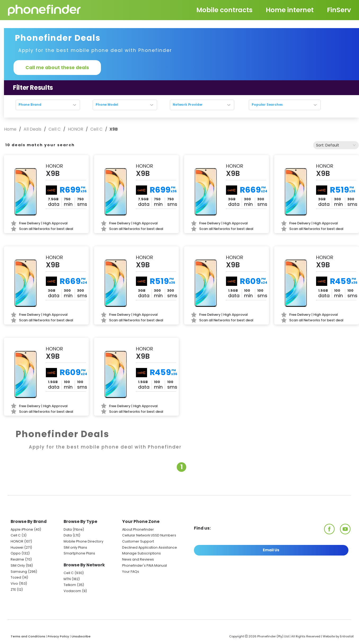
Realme (17, 559)
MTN (67, 579)
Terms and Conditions (28, 636)
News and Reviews (138, 559)
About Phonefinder (138, 529)
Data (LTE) (72, 535)
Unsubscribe (81, 636)
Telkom (70, 585)
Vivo (14, 583)
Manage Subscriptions (141, 553)
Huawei (17, 547)
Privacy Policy (58, 636)
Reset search (182, 115)
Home (11, 129)
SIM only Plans (75, 547)
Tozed (16, 577)
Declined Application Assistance (150, 547)
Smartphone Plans (79, 553)
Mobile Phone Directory (83, 541)
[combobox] (336, 145)
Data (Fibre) (74, 529)
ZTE (13, 590)
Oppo (16, 553)
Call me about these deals (57, 68)
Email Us (271, 550)
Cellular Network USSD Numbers (149, 535)
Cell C (55, 129)
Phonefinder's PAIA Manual (145, 565)
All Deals (32, 129)
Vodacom (72, 591)
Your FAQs (131, 572)
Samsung (19, 572)
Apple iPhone (22, 529)
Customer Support (138, 541)
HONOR (76, 129)
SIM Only (18, 565)
